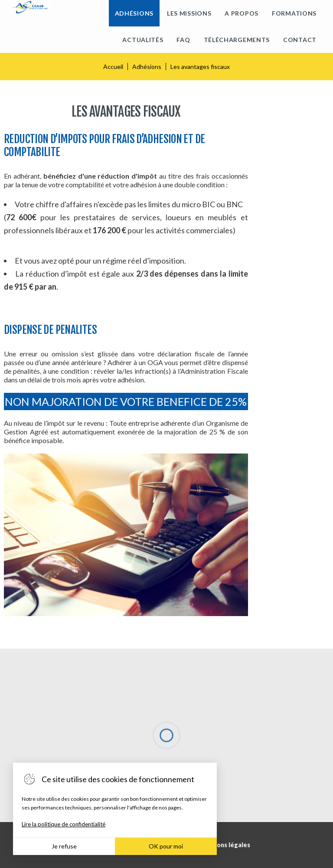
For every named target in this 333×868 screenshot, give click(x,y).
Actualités (143, 40)
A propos (242, 13)
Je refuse (64, 846)
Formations (294, 13)
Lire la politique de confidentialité (64, 824)
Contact (300, 40)
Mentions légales (225, 845)
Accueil (113, 67)
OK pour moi (166, 846)
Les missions (189, 13)
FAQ (183, 40)
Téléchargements (237, 40)
